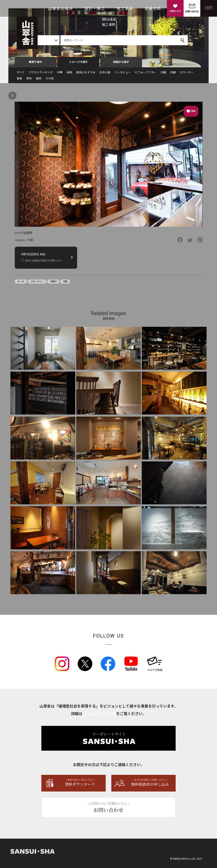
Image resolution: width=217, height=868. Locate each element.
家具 (29, 80)
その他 (50, 80)
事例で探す (36, 64)
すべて (21, 74)
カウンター (187, 74)
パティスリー (37, 283)
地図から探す (121, 64)
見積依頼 (153, 9)
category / (21, 242)
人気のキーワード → (87, 49)
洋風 (65, 283)
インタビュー (123, 74)
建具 (39, 80)
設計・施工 (95, 9)
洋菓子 (53, 283)
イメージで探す (78, 64)
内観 (163, 74)
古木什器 (105, 74)
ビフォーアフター (146, 74)
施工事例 (125, 9)
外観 (173, 74)
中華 (60, 74)
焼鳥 (69, 74)
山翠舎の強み (61, 9)
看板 (19, 80)
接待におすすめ (86, 74)
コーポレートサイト (99, 716)
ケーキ (21, 283)
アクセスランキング (41, 74)
